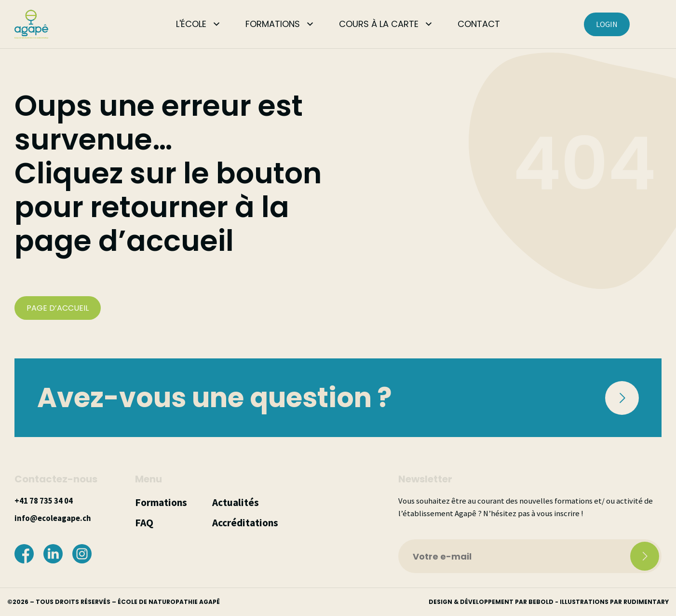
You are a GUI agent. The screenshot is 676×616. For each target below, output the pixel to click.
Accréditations (245, 523)
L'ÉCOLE (191, 24)
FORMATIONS (273, 24)
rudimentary (646, 602)
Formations (161, 502)
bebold (541, 602)
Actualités (236, 502)
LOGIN (607, 24)
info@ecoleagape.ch (53, 518)
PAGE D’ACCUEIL (58, 308)
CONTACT (479, 24)
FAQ (144, 523)
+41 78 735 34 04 (44, 501)
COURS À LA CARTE (379, 24)
